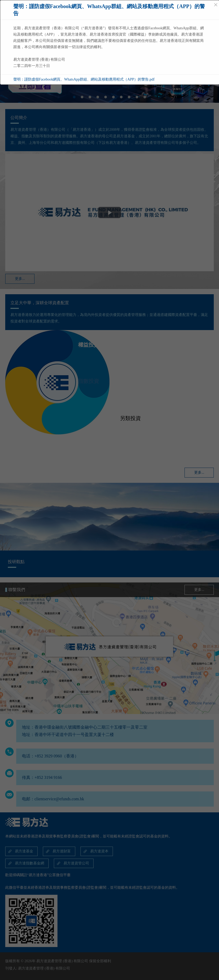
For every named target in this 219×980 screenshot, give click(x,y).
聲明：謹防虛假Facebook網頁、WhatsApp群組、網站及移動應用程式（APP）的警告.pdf (84, 79)
